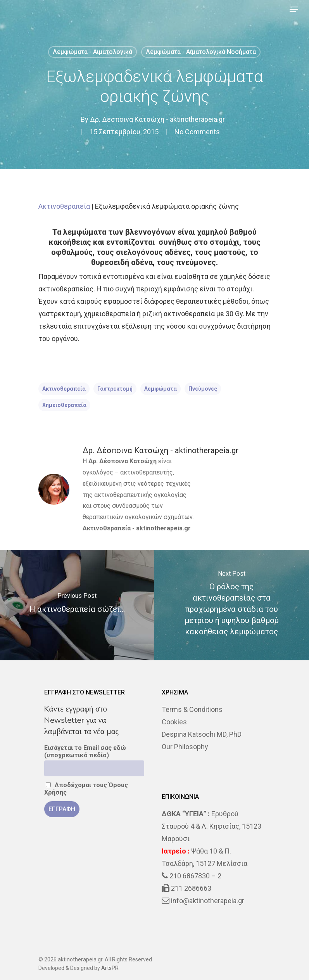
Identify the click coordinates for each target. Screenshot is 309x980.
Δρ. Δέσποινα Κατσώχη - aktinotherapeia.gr (157, 119)
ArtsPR (110, 968)
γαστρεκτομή (115, 389)
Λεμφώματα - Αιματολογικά (92, 52)
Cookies (174, 722)
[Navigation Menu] (294, 9)
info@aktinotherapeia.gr (208, 901)
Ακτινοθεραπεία (64, 206)
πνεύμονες (203, 389)
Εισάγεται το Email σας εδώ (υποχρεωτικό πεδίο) (85, 751)
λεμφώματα (161, 389)
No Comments (197, 132)
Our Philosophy (185, 747)
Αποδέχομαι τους (86, 789)
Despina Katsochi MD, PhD (202, 734)
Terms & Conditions (192, 709)
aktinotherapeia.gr (163, 528)
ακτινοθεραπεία (64, 389)
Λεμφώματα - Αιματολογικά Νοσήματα (201, 52)
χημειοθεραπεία (64, 405)
